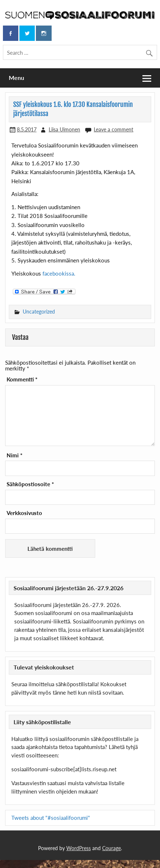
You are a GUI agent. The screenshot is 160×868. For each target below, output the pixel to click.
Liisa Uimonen (64, 129)
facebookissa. (59, 273)
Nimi (14, 455)
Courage (111, 848)
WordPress (79, 848)
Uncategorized (39, 312)
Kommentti (22, 379)
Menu (16, 78)
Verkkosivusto (24, 513)
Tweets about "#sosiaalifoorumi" (51, 818)
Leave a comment (114, 129)
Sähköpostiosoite (30, 484)
